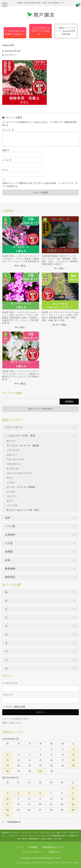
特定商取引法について (53, 847)
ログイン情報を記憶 (14, 707)
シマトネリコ (13, 450)
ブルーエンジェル (15, 460)
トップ (20, 847)
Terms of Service (69, 863)
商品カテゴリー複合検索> (40, 409)
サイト (5, 170)
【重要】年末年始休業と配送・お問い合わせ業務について (41, 3)
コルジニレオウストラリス (20, 473)
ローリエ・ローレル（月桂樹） (22, 487)
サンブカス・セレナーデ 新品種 (23, 446)
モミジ (10, 501)
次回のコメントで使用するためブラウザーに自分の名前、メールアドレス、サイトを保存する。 (40, 185)
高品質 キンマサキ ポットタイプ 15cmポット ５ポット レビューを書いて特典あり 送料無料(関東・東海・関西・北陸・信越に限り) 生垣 (60, 317)
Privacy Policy (55, 863)
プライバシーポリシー (33, 852)
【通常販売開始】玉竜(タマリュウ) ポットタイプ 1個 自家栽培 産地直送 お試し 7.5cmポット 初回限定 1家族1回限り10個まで (60, 260)
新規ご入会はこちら (12, 723)
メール (7, 160)
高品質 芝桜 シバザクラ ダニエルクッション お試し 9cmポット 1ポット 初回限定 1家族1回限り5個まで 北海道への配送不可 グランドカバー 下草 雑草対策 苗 (20, 318)
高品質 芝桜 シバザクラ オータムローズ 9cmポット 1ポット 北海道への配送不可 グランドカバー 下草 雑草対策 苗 (21, 259)
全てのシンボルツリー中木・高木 (23, 510)
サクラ (10, 478)
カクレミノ (12, 455)
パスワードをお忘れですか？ (16, 719)
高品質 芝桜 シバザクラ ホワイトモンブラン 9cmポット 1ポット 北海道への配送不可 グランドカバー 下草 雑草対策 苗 (21, 375)
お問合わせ (54, 852)
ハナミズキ (12, 506)
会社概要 (33, 847)
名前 (6, 151)
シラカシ (11, 483)
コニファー (12, 496)
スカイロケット (14, 464)
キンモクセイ (13, 469)
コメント (8, 130)
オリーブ (11, 441)
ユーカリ (11, 492)
